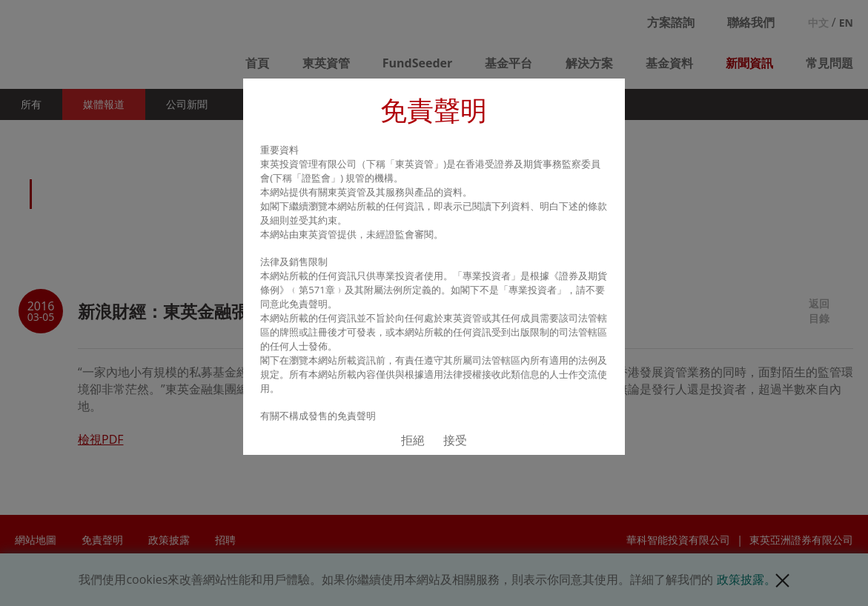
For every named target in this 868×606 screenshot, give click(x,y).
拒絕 (413, 440)
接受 (455, 440)
